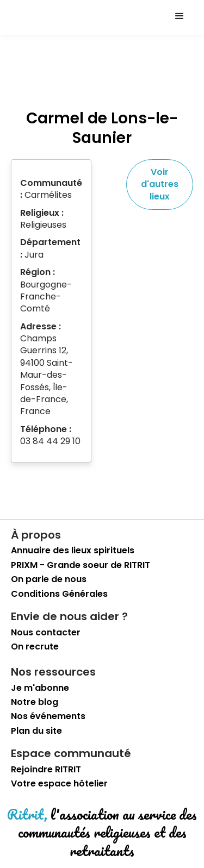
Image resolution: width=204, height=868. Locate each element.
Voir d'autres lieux (160, 184)
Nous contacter (46, 633)
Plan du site (36, 731)
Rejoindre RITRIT (46, 770)
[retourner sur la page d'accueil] (30, 16)
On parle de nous (49, 579)
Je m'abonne (40, 688)
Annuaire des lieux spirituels (73, 551)
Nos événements (48, 716)
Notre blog (35, 702)
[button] (180, 16)
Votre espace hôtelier (59, 784)
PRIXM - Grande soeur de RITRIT (81, 565)
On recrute (35, 647)
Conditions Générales (59, 594)
